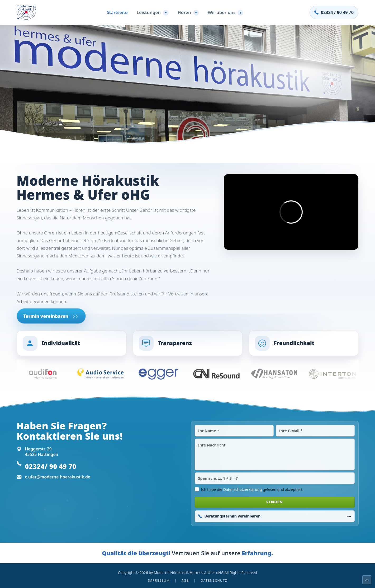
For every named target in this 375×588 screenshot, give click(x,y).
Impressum (159, 580)
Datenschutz (214, 580)
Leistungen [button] (153, 12)
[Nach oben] (367, 580)
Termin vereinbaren (51, 316)
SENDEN (275, 502)
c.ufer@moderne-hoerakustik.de (58, 477)
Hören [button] (188, 12)
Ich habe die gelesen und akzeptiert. (252, 489)
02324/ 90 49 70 (51, 466)
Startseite (117, 12)
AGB (185, 580)
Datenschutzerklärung (243, 489)
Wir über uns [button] (226, 12)
